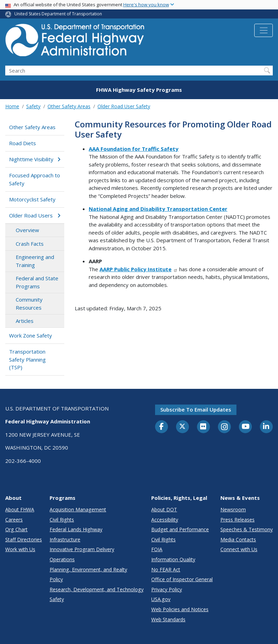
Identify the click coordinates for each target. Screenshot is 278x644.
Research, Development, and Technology (97, 589)
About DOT (164, 509)
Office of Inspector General (182, 579)
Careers (14, 520)
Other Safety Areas (69, 106)
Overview (27, 230)
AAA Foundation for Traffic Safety (134, 149)
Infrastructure (65, 539)
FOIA (157, 549)
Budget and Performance (180, 529)
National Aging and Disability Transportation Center (158, 209)
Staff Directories (24, 539)
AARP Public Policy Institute (139, 269)
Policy (56, 579)
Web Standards (168, 619)
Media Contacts (238, 539)
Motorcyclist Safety (32, 199)
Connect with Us (239, 549)
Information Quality (173, 559)
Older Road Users (35, 215)
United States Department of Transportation (58, 14)
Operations (62, 559)
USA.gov (161, 599)
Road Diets (23, 143)
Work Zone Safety (31, 335)
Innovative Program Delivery (82, 549)
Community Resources (29, 304)
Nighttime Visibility (35, 159)
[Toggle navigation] (264, 30)
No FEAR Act (166, 569)
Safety (33, 106)
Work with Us (20, 549)
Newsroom (233, 509)
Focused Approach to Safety (35, 179)
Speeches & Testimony (247, 529)
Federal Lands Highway (76, 529)
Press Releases (237, 520)
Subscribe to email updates (196, 409)
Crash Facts (30, 244)
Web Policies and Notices (180, 609)
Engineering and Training (35, 261)
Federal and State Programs (37, 282)
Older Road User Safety (124, 106)
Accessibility (165, 520)
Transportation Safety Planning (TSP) (27, 359)
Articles (25, 321)
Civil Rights (62, 520)
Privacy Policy (167, 589)
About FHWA (20, 509)
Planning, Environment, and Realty (88, 569)
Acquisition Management (78, 509)
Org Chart (16, 529)
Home (12, 106)
